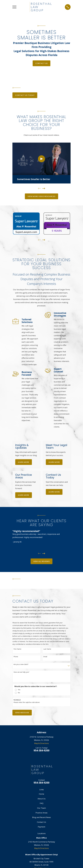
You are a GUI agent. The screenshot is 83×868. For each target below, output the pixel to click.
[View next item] (44, 188)
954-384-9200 (41, 750)
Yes (19, 690)
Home (41, 794)
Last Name (47, 649)
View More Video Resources (41, 196)
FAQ (42, 803)
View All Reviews (41, 561)
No (19, 693)
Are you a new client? (21, 664)
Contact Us (41, 63)
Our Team (41, 808)
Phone (16, 657)
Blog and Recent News (41, 817)
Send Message (22, 713)
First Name (17, 649)
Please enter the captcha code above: (27, 702)
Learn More (24, 462)
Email (45, 657)
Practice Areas (41, 813)
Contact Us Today (25, 95)
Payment (41, 827)
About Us (42, 799)
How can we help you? (21, 672)
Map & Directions (41, 743)
